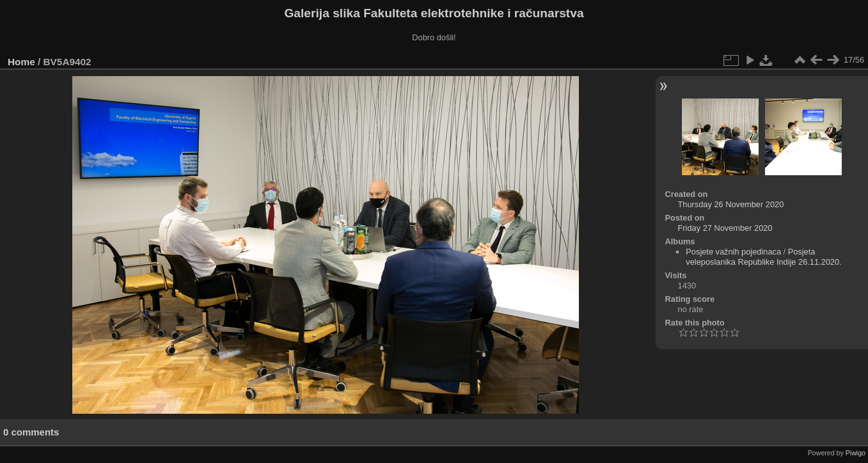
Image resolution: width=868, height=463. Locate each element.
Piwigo (856, 453)
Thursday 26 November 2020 (731, 204)
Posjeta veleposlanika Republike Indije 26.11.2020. (763, 257)
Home (21, 62)
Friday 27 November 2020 (725, 228)
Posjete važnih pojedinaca (733, 252)
